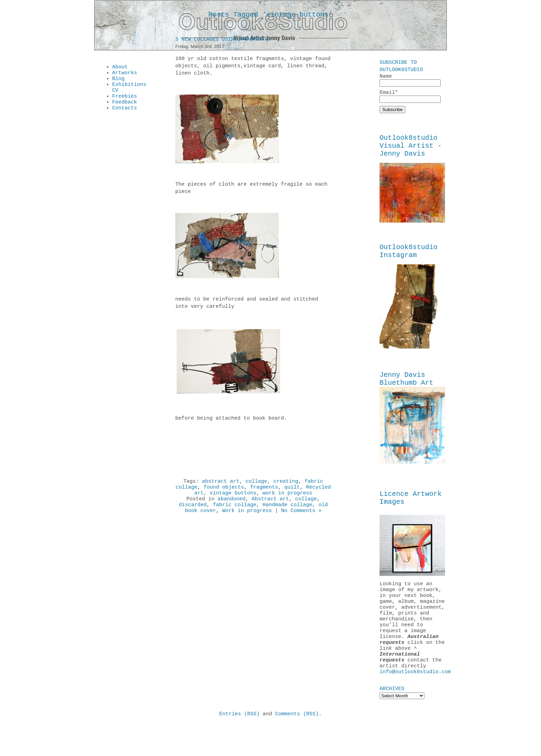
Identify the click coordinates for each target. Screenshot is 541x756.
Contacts (125, 116)
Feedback (125, 109)
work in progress (287, 497)
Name (410, 80)
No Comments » (301, 518)
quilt (292, 490)
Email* (410, 97)
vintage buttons (233, 497)
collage (256, 483)
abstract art (220, 483)
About (120, 68)
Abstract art (270, 504)
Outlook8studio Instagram (409, 259)
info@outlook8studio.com (415, 702)
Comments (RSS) (297, 745)
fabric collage (235, 511)
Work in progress (247, 518)
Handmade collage (287, 511)
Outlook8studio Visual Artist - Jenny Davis (411, 150)
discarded (193, 511)
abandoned (231, 504)
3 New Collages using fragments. (223, 41)
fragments (264, 490)
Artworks (125, 75)
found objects (224, 490)
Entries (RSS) (239, 745)
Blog (118, 81)
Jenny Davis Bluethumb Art (406, 389)
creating (286, 483)
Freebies (125, 102)
